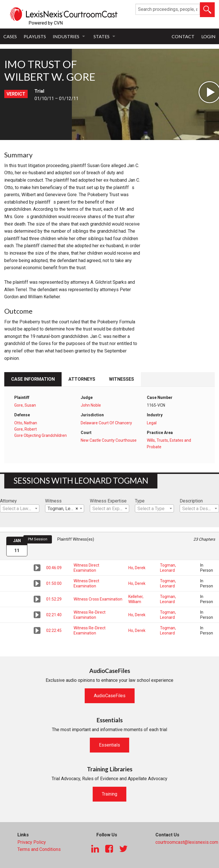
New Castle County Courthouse (109, 440)
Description (191, 501)
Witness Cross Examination (98, 599)
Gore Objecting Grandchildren (40, 435)
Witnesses (121, 379)
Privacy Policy (32, 842)
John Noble (91, 405)
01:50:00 (54, 583)
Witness (53, 501)
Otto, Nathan (26, 423)
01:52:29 (54, 599)
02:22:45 (54, 630)
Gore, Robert (26, 429)
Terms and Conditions (39, 849)
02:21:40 (54, 615)
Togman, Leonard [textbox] (65, 509)
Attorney (8, 501)
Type (140, 501)
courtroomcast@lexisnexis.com (187, 842)
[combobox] (20, 508)
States (102, 36)
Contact (183, 36)
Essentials (109, 745)
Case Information (33, 379)
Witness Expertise (108, 501)
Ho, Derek (137, 568)
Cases (10, 36)
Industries (66, 36)
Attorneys (82, 379)
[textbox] (20, 509)
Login (208, 36)
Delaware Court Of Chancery (106, 423)
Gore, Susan (25, 405)
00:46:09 (54, 568)
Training (109, 794)
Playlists (35, 36)
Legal (152, 423)
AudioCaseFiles (110, 696)
